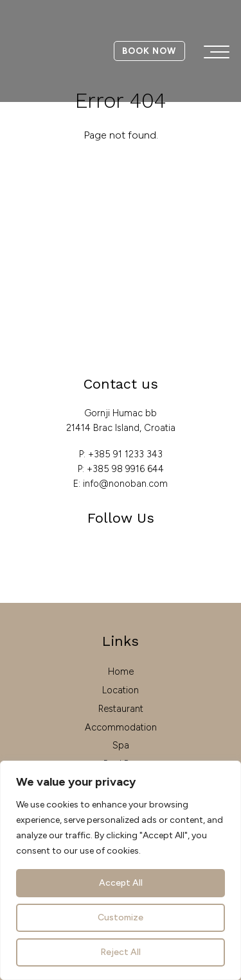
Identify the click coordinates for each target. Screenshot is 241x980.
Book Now (149, 51)
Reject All (121, 952)
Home (121, 672)
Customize (121, 917)
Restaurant (121, 709)
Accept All (121, 883)
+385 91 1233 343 (125, 454)
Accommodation (121, 727)
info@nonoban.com (125, 484)
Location (121, 690)
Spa (121, 745)
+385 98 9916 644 (125, 469)
